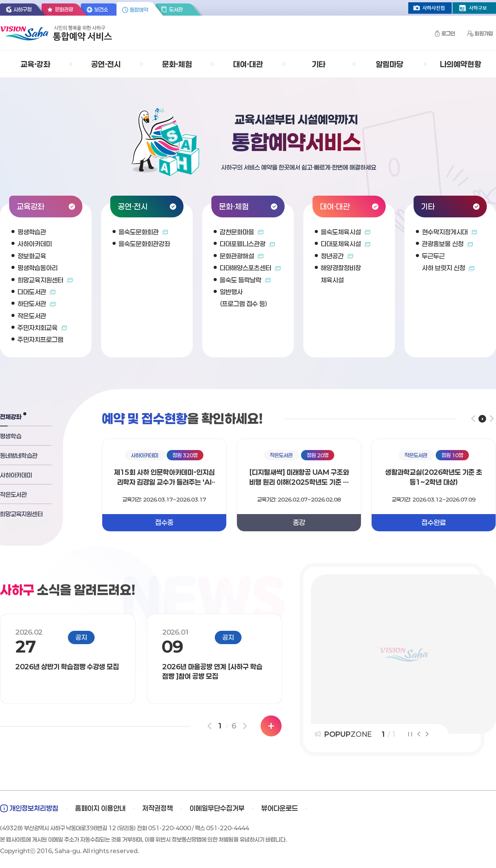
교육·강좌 (35, 64)
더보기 (271, 726)
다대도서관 (36, 292)
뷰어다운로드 (280, 808)
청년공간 (337, 256)
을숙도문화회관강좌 (144, 244)
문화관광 (64, 9)
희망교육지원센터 (45, 280)
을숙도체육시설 (345, 232)
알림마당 (390, 64)
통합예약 (139, 10)
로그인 (448, 33)
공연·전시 (106, 64)
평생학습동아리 (38, 268)
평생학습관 (32, 232)
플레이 (482, 419)
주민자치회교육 (42, 328)
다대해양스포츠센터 (250, 268)
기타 (319, 64)
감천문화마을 (242, 232)
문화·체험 (177, 64)
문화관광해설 (242, 256)
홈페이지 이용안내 (100, 808)
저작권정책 (158, 808)
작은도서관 (32, 316)
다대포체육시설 (345, 244)
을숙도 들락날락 (245, 280)
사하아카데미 (35, 244)
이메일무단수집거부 (217, 808)
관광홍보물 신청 (447, 244)
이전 (473, 419)
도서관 (176, 9)
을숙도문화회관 (143, 232)
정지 (410, 734)
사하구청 (23, 9)
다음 (491, 419)
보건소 (101, 9)
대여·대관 (248, 64)
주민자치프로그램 (40, 339)
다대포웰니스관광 (247, 244)
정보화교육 (32, 256)
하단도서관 (36, 304)
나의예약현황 (461, 64)
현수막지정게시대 (449, 232)
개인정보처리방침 (34, 808)
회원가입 (484, 33)
